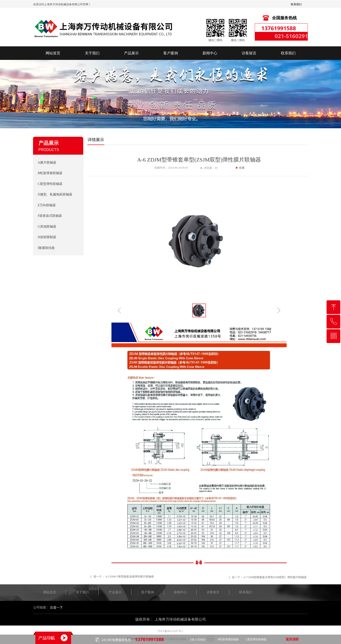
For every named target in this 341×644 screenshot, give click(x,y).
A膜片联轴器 (47, 163)
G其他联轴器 (47, 227)
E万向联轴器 (47, 205)
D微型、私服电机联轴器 (55, 194)
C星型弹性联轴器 (50, 184)
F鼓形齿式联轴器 (50, 216)
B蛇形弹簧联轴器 (50, 173)
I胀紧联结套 (46, 248)
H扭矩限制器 (47, 237)
